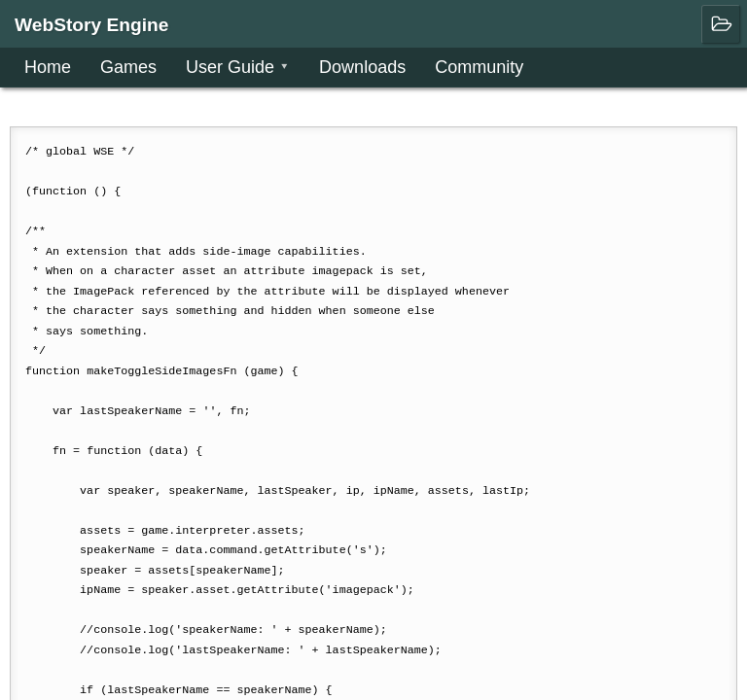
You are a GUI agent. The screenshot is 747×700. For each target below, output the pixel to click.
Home (48, 67)
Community (479, 67)
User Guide (230, 67)
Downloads (362, 67)
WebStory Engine (92, 25)
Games (128, 67)
